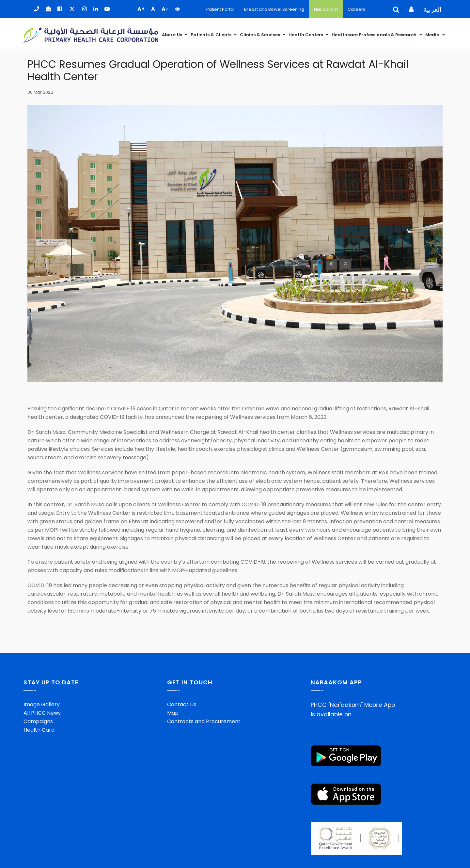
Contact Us (182, 704)
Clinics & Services (260, 32)
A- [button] (165, 9)
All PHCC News (42, 713)
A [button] (153, 9)
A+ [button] (141, 9)
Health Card (39, 730)
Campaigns (38, 721)
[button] (178, 9)
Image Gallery (42, 704)
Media (433, 32)
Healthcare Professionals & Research (375, 32)
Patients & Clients (211, 32)
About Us (172, 32)
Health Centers (306, 32)
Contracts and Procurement (204, 721)
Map (173, 713)
